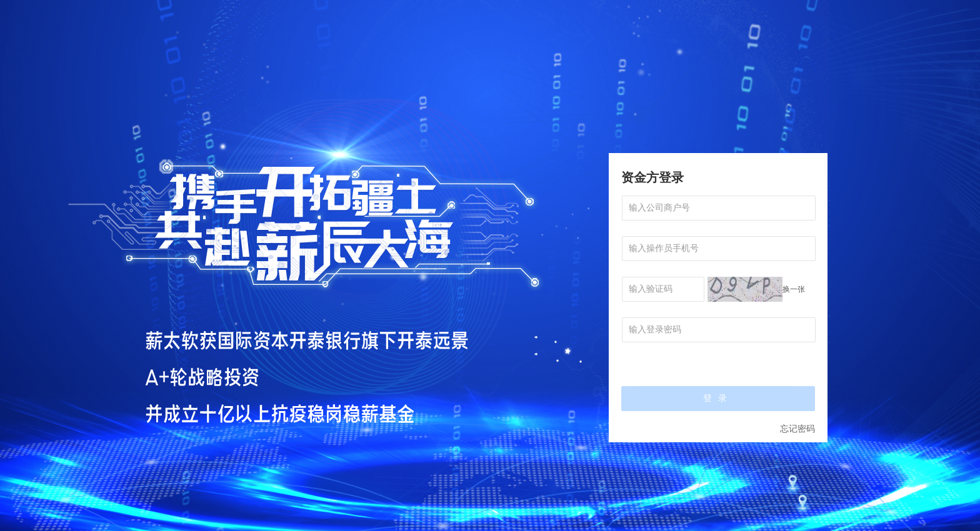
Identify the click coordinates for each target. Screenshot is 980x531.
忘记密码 (797, 429)
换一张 (794, 289)
